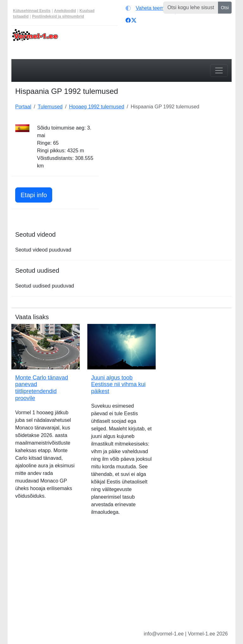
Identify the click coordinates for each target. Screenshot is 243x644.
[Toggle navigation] (219, 70)
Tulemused (50, 107)
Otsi (225, 8)
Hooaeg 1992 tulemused (97, 107)
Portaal (23, 107)
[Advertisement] (169, 164)
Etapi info (36, 194)
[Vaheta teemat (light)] (149, 8)
